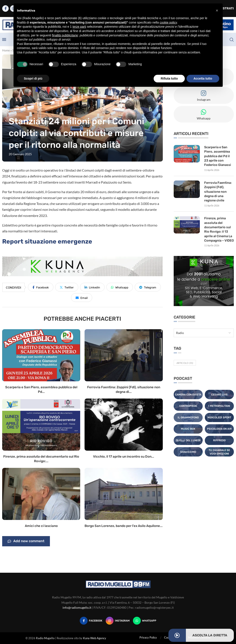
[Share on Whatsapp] (120, 287)
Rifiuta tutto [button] (169, 78)
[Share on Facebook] (41, 287)
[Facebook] (5, 9)
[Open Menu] (4, 39)
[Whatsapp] (145, 621)
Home (6, 50)
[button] (217, 10)
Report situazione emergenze (47, 241)
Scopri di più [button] (33, 78)
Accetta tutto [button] (203, 78)
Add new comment (26, 541)
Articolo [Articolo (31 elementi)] (185, 360)
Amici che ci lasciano (41, 526)
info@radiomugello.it (77, 607)
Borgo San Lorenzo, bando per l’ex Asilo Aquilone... (124, 526)
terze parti (79, 27)
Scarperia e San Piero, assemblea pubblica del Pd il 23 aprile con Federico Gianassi (217, 156)
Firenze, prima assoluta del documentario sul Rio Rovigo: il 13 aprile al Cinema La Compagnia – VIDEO (219, 227)
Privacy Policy (148, 637)
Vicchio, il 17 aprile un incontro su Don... (124, 457)
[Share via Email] (82, 298)
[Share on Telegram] (148, 287)
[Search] (232, 40)
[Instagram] (118, 621)
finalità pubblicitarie (65, 35)
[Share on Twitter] (67, 287)
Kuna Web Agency (95, 638)
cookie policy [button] (168, 22)
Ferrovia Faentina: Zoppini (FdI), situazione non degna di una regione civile (218, 190)
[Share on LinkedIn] (92, 287)
